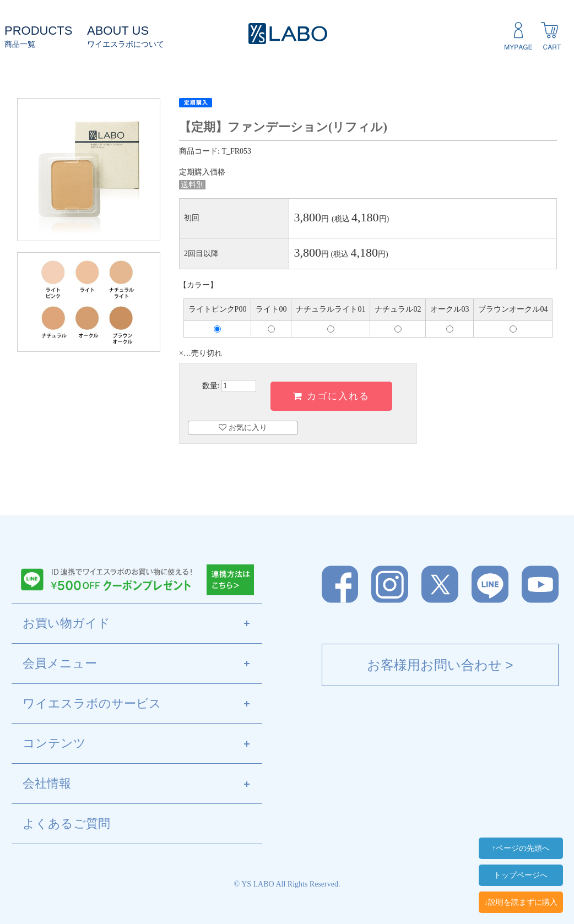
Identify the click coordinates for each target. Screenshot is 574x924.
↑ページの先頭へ (521, 848)
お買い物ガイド (142, 624)
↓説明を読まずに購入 (521, 902)
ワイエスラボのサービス (142, 704)
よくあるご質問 (66, 824)
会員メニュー (142, 664)
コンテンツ (142, 744)
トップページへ (521, 875)
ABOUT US (118, 31)
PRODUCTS (38, 31)
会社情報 (142, 784)
